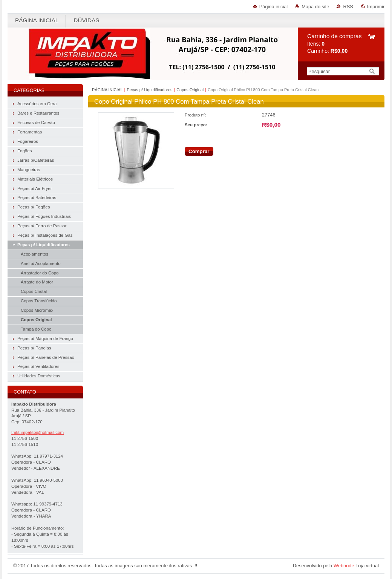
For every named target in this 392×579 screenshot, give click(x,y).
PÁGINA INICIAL (107, 90)
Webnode (344, 566)
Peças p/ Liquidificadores (149, 90)
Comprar (199, 151)
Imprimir (376, 7)
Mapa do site (315, 7)
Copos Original (190, 90)
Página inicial (273, 7)
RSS (348, 7)
